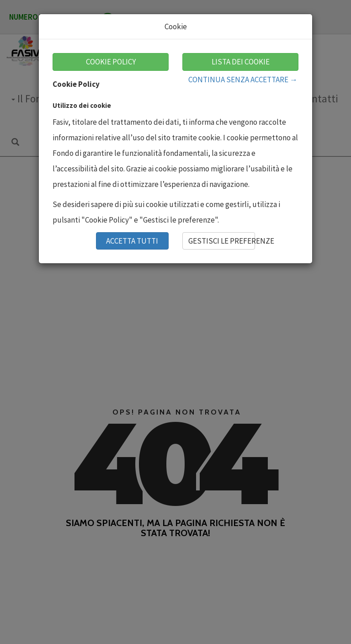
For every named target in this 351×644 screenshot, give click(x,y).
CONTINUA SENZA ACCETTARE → (243, 80)
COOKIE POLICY (111, 62)
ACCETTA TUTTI (132, 241)
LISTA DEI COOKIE (241, 62)
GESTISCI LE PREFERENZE (222, 241)
